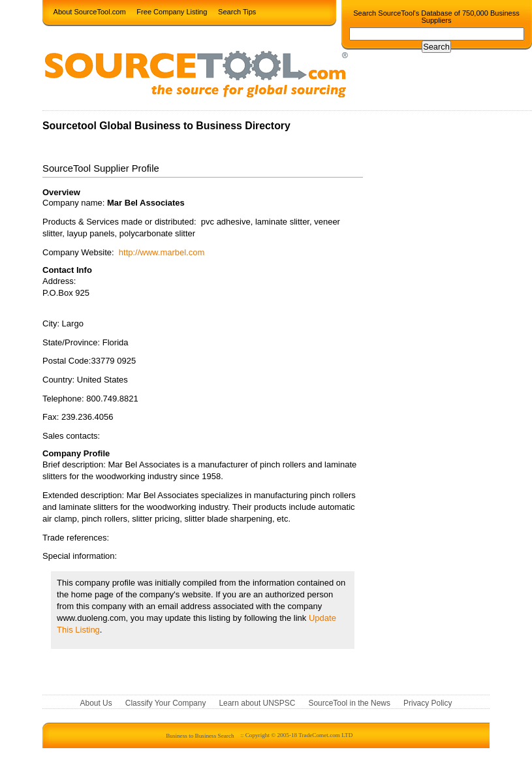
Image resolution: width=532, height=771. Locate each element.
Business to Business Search (200, 735)
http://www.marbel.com (162, 252)
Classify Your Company (166, 704)
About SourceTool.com (90, 11)
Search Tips (237, 11)
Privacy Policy (428, 704)
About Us (96, 704)
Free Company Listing (172, 11)
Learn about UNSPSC (257, 704)
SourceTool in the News (349, 704)
